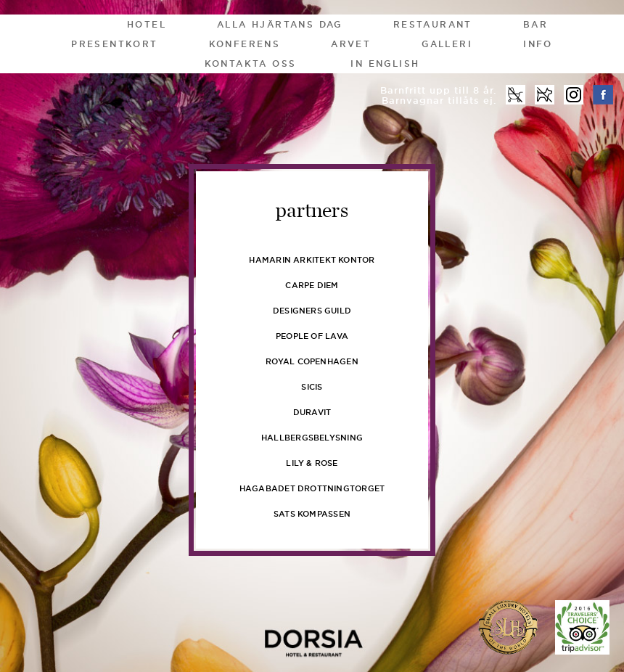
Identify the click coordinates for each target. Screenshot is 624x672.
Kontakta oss (251, 63)
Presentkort (114, 44)
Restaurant (433, 24)
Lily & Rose (312, 463)
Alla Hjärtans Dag (280, 24)
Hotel (147, 24)
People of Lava (312, 336)
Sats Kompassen (312, 514)
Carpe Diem (312, 285)
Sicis (312, 387)
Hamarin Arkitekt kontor (312, 260)
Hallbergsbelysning (312, 438)
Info (538, 44)
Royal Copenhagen (312, 361)
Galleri (447, 44)
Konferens (245, 44)
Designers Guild (312, 311)
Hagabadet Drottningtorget (312, 488)
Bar (535, 24)
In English (385, 63)
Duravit (312, 412)
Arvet (351, 44)
